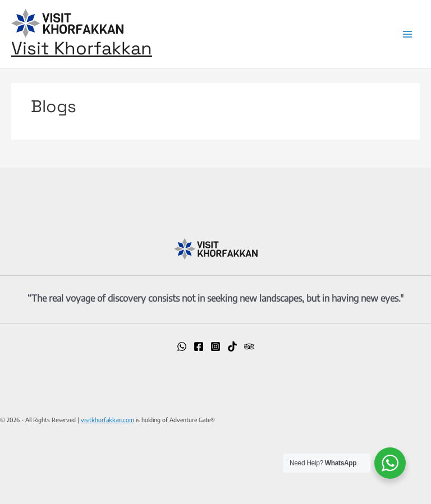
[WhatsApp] (182, 346)
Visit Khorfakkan (82, 48)
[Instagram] (215, 346)
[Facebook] (199, 346)
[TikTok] (232, 346)
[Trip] (249, 346)
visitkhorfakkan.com (107, 420)
